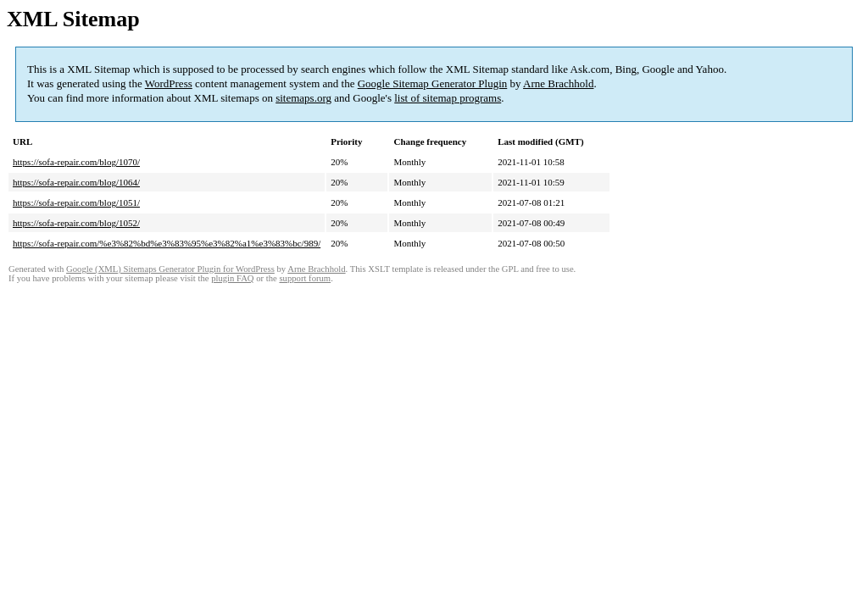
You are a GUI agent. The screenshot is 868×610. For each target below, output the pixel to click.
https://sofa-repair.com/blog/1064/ (76, 182)
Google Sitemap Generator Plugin (433, 83)
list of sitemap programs (448, 98)
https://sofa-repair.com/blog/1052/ (76, 223)
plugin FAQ (232, 278)
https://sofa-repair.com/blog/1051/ (76, 202)
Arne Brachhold (558, 83)
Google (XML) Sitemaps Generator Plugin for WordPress (170, 269)
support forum (305, 278)
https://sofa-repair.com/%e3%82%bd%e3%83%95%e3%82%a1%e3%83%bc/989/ (167, 243)
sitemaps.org (303, 98)
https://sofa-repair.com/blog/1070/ (76, 162)
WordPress (169, 83)
